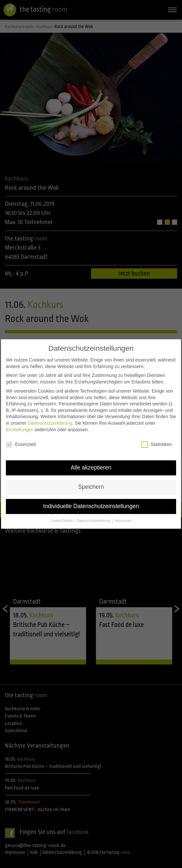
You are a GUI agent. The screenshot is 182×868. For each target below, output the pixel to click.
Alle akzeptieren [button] (91, 466)
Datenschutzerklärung (50, 421)
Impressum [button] (123, 519)
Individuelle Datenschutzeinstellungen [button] (91, 504)
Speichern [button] (91, 485)
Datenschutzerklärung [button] (94, 519)
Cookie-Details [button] (62, 519)
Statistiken (157, 443)
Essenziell (21, 443)
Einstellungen (20, 428)
